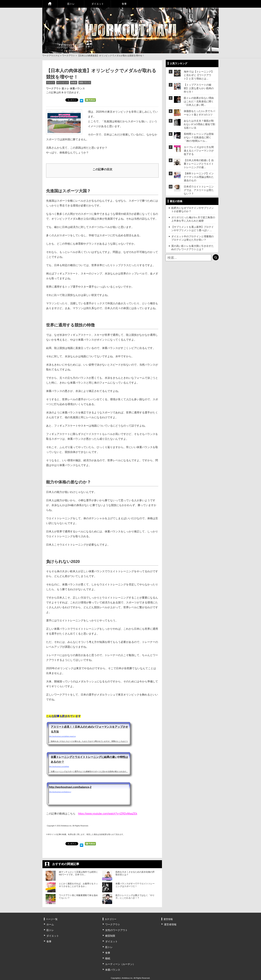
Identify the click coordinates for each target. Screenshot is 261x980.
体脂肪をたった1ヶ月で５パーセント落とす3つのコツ (199, 113)
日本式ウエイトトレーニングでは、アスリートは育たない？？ (199, 190)
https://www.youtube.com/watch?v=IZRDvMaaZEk (108, 814)
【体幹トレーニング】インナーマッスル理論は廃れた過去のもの (199, 177)
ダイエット (98, 4)
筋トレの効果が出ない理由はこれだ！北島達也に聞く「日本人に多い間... (199, 101)
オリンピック (63, 82)
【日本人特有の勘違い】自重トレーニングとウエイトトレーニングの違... (199, 164)
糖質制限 (110, 936)
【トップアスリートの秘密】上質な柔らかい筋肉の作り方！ (199, 88)
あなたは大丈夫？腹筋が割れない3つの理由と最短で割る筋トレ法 (199, 124)
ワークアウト (69, 56)
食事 (124, 4)
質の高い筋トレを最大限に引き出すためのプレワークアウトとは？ (193, 248)
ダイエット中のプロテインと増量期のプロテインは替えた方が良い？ (193, 238)
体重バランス (85, 82)
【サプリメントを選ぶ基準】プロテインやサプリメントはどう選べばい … (193, 229)
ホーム (50, 4)
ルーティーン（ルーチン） (120, 964)
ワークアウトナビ (51, 56)
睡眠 (108, 958)
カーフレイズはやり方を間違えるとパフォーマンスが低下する (199, 151)
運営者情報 (170, 924)
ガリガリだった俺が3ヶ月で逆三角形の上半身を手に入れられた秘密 (193, 219)
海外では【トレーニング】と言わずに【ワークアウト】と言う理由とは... (199, 75)
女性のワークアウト (116, 930)
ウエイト (51, 82)
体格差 (74, 82)
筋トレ (71, 4)
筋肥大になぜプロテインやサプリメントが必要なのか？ (193, 210)
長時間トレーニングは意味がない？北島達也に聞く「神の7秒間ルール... (199, 137)
